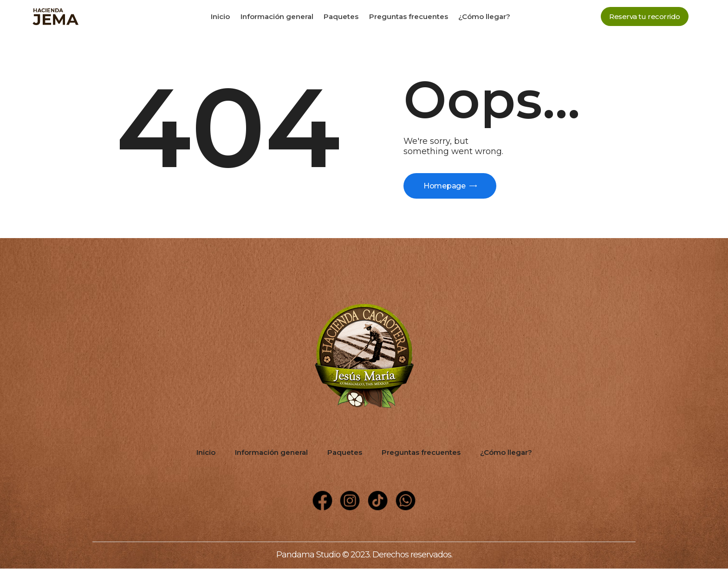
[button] (645, 16)
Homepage (445, 186)
